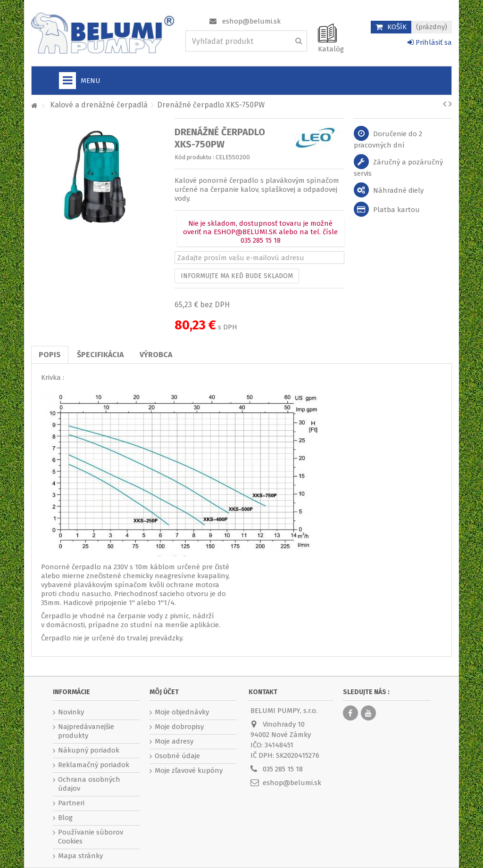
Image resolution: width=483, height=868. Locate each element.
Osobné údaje (177, 756)
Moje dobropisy (179, 727)
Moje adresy (174, 741)
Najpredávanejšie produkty (86, 731)
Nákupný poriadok (89, 750)
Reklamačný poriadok (94, 765)
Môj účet (164, 692)
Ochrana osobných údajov (89, 784)
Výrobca (156, 355)
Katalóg (331, 49)
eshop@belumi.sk (251, 21)
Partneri (71, 803)
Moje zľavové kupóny (189, 770)
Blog (65, 818)
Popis (50, 355)
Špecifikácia (100, 355)
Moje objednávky (182, 712)
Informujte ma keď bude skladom (237, 276)
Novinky (71, 712)
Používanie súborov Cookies (91, 837)
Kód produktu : (194, 157)
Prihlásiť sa (430, 42)
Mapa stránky (80, 856)
